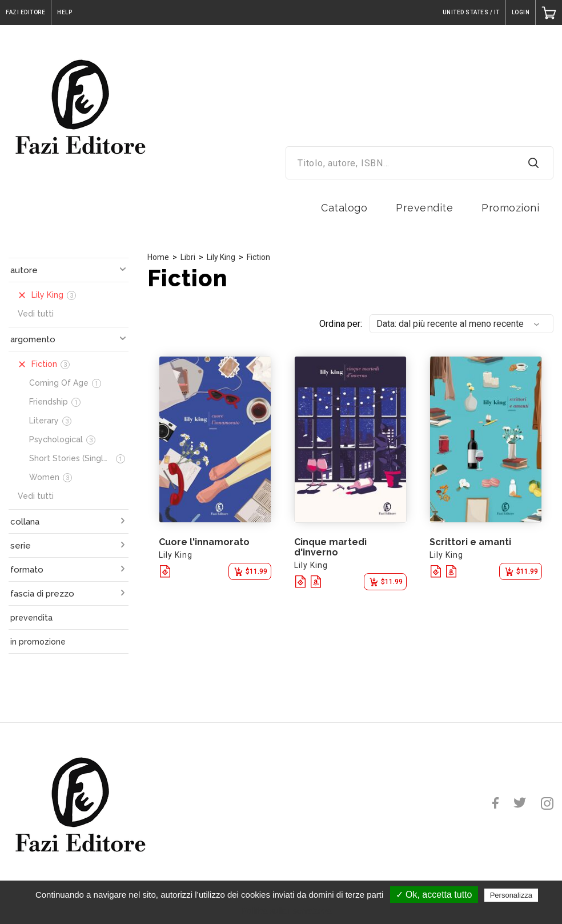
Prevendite (424, 208)
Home (158, 257)
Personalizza (511, 895)
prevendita (31, 618)
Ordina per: (341, 324)
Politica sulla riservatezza (286, 911)
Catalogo (344, 208)
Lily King (221, 257)
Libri (188, 257)
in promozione (38, 642)
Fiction (258, 257)
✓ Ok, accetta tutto (434, 895)
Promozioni (510, 208)
